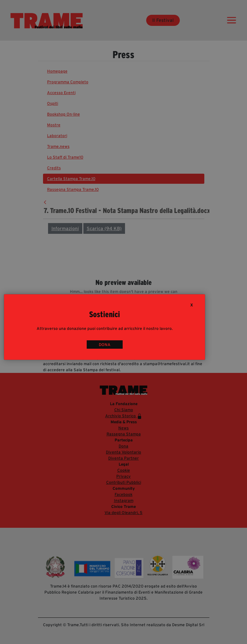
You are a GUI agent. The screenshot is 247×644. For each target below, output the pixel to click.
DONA (105, 345)
